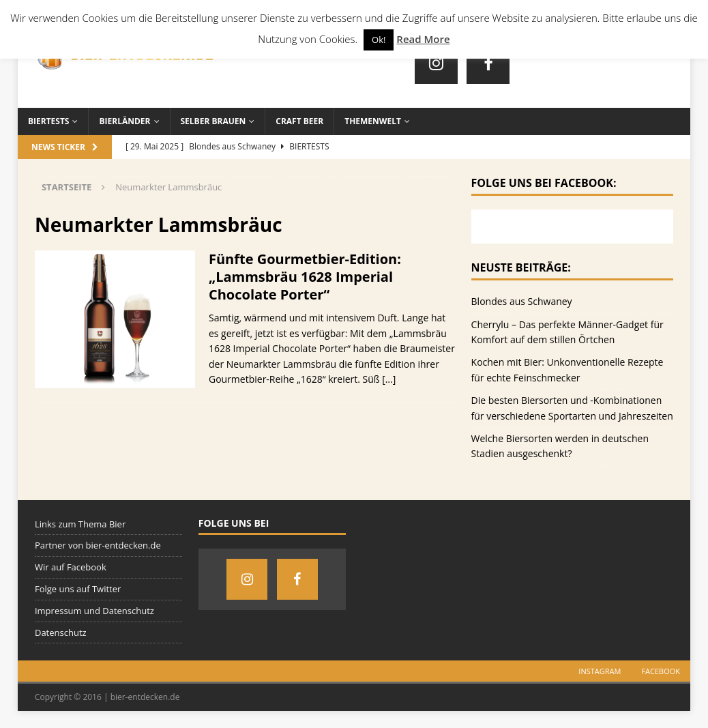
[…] (389, 379)
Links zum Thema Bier (80, 524)
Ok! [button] (379, 40)
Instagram (600, 671)
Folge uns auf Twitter (78, 589)
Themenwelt (373, 121)
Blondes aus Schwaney (522, 301)
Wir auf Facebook (71, 567)
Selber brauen (213, 121)
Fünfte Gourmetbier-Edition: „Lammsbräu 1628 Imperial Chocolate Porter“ (305, 277)
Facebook (661, 671)
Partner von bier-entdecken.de (98, 545)
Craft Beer (299, 121)
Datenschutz (61, 632)
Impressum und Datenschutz (94, 611)
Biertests (49, 121)
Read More (423, 39)
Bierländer (124, 121)
